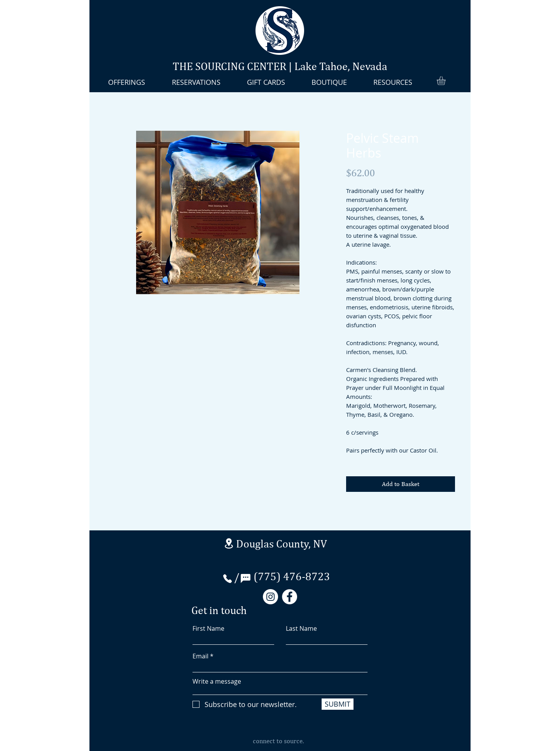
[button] (446, 81)
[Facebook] (290, 597)
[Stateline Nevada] (229, 543)
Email (200, 656)
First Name (208, 628)
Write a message (217, 681)
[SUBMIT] (338, 704)
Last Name (301, 628)
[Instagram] (270, 597)
